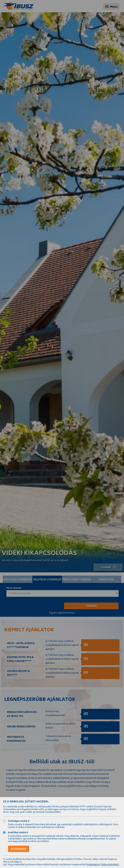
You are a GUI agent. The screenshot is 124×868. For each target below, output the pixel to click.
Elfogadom (19, 849)
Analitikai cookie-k (18, 833)
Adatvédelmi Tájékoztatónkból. (103, 865)
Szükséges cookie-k (19, 821)
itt (34, 812)
